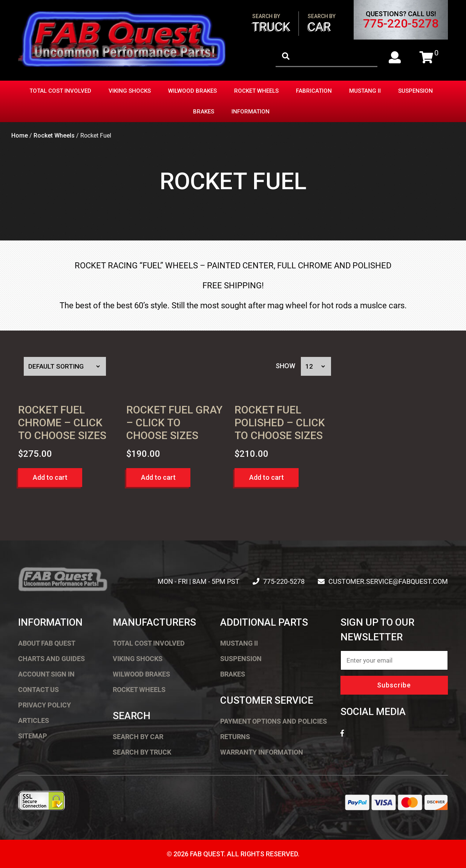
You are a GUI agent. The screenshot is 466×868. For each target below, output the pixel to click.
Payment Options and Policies (274, 721)
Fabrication (314, 91)
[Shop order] (65, 366)
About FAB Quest (47, 643)
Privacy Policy (44, 705)
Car (322, 24)
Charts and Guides (51, 659)
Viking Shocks (130, 91)
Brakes (204, 112)
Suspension (415, 91)
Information (251, 112)
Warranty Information (262, 752)
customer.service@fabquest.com (388, 581)
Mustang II (365, 91)
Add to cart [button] (50, 477)
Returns (235, 737)
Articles (34, 720)
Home (20, 135)
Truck (271, 24)
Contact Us (38, 690)
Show (285, 366)
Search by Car (138, 737)
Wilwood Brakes (192, 91)
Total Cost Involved (60, 91)
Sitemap (33, 736)
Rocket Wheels (256, 91)
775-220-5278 (401, 23)
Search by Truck (142, 752)
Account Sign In (46, 674)
